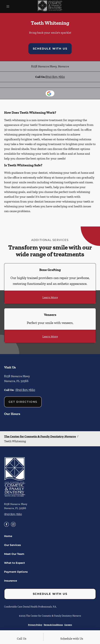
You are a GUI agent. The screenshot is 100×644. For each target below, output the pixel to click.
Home (8, 536)
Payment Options (16, 572)
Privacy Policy (35, 625)
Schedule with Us (50, 49)
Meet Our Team (14, 554)
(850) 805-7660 (55, 77)
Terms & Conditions (53, 625)
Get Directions (23, 402)
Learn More (50, 297)
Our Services (12, 545)
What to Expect (15, 563)
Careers (68, 625)
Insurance (11, 581)
